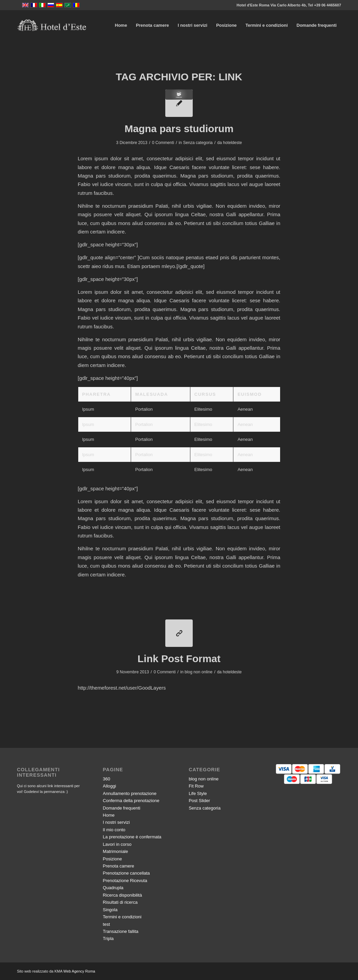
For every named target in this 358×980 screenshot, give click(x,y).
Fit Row (196, 786)
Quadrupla (113, 888)
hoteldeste (232, 143)
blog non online (198, 672)
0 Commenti (163, 143)
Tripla (108, 938)
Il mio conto (114, 830)
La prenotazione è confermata (132, 837)
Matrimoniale (115, 851)
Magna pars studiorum (179, 129)
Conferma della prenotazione (131, 801)
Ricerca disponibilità (123, 895)
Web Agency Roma (79, 971)
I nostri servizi (116, 822)
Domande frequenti (122, 808)
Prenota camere (119, 866)
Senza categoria (198, 143)
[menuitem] (121, 25)
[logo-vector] (52, 25)
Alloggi (110, 786)
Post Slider (199, 801)
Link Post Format (179, 659)
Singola (110, 910)
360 (107, 779)
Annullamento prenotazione (130, 793)
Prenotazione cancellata (127, 873)
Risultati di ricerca (120, 902)
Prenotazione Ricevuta (125, 881)
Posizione (112, 859)
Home (109, 815)
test (107, 924)
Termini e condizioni (122, 917)
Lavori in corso (117, 844)
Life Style (198, 793)
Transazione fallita (121, 931)
